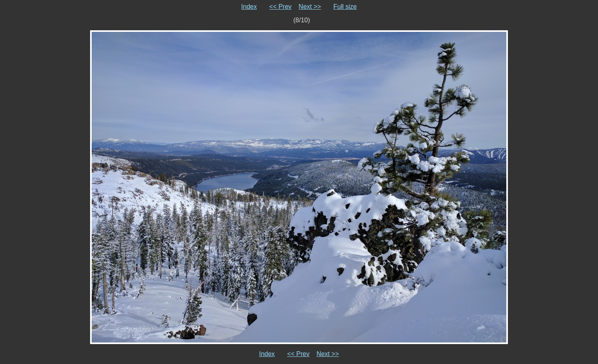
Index (249, 7)
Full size (345, 7)
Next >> (310, 7)
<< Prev (280, 7)
